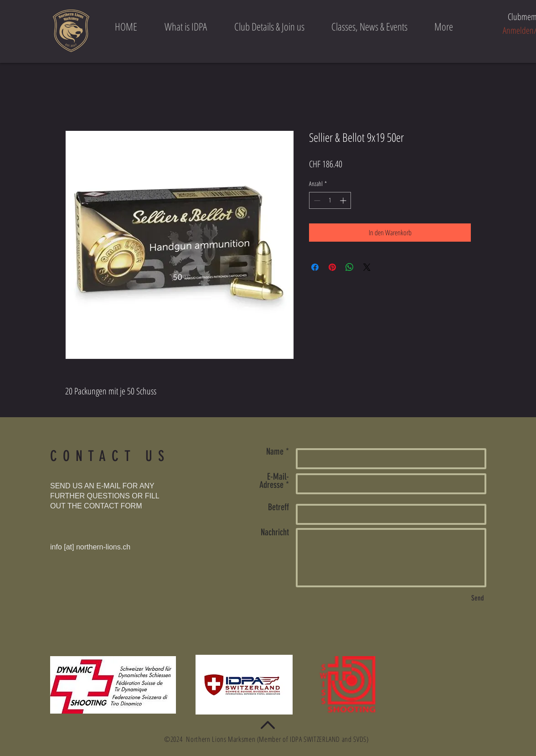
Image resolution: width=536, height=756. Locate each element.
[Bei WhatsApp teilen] (350, 267)
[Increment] (344, 200)
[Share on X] (367, 267)
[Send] (478, 598)
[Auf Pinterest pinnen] (332, 267)
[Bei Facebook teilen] (315, 267)
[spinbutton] (330, 200)
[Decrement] (316, 200)
